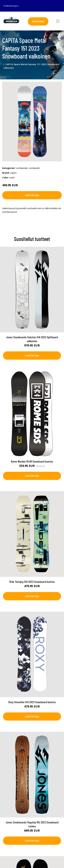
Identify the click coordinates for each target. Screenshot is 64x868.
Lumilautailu (22, 168)
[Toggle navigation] (58, 21)
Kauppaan (38, 21)
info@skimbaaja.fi (11, 6)
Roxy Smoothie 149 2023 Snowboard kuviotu (32, 702)
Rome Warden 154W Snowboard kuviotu (32, 461)
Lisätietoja (32, 195)
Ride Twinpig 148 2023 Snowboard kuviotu (32, 582)
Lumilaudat (34, 168)
